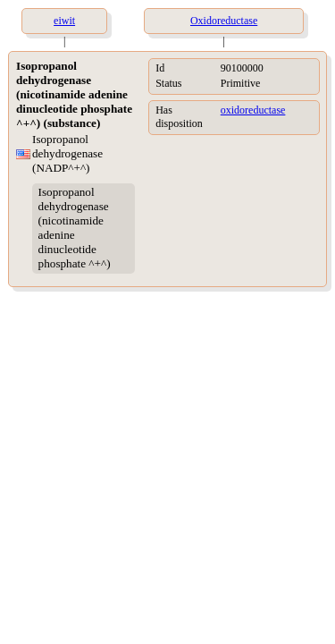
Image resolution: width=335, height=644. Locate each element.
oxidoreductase (253, 110)
